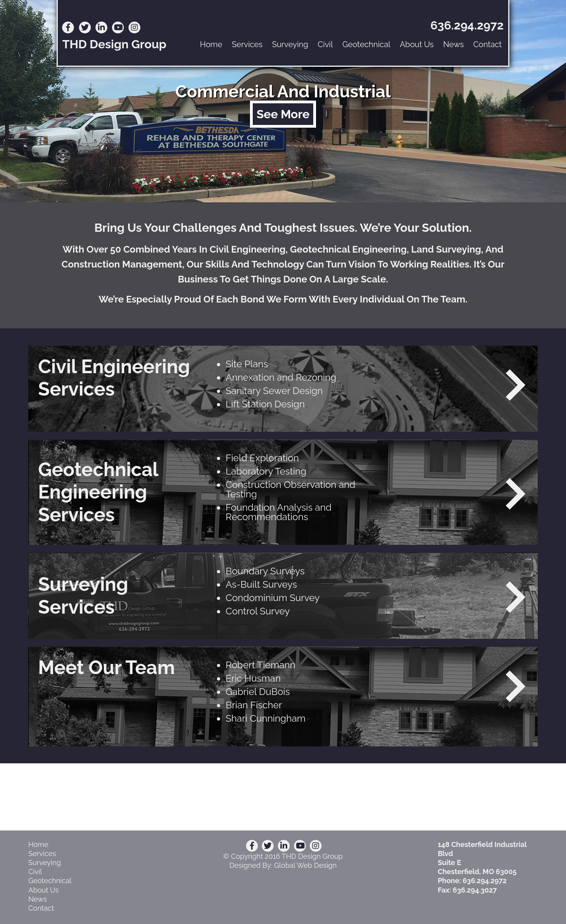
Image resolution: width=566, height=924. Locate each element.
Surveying (290, 44)
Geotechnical (366, 44)
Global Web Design (305, 865)
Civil (325, 44)
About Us (417, 44)
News (453, 44)
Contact (487, 44)
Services (247, 44)
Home (211, 44)
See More (283, 114)
